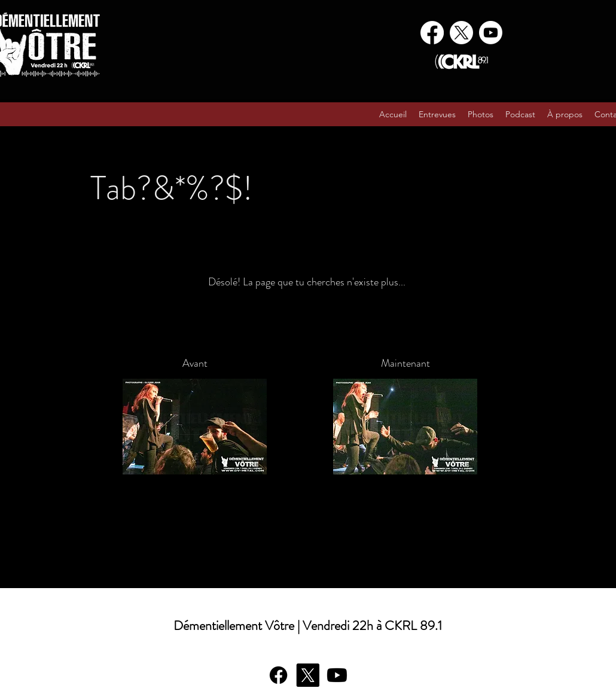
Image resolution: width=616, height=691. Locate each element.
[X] (461, 33)
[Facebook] (432, 33)
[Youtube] (491, 33)
